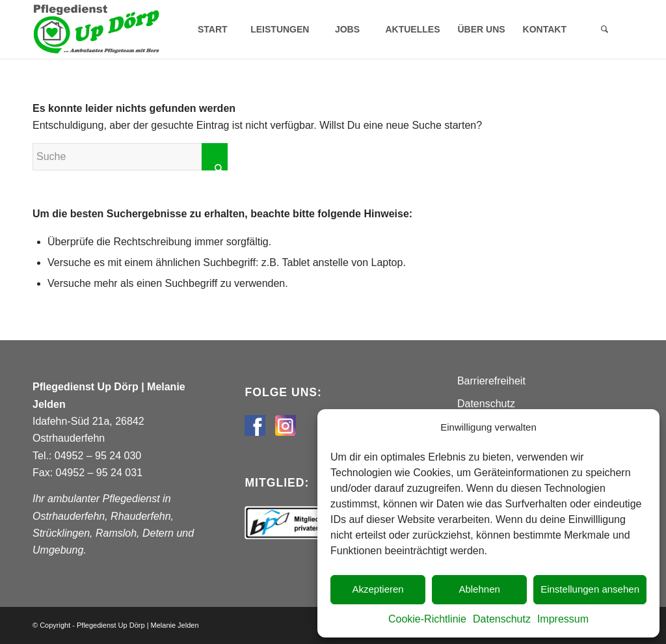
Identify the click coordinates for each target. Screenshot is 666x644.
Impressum (563, 619)
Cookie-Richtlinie (427, 619)
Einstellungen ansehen (590, 589)
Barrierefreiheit (491, 381)
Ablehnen (479, 589)
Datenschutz (502, 619)
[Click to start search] (215, 157)
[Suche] (604, 29)
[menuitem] (212, 29)
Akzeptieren (378, 589)
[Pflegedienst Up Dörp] (96, 29)
